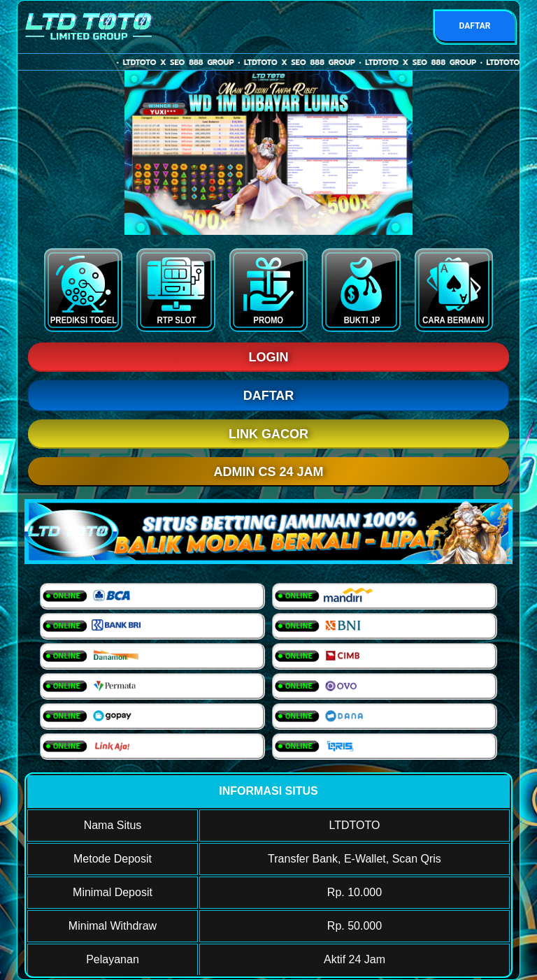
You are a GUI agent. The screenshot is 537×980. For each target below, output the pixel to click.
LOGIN (269, 357)
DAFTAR (474, 26)
